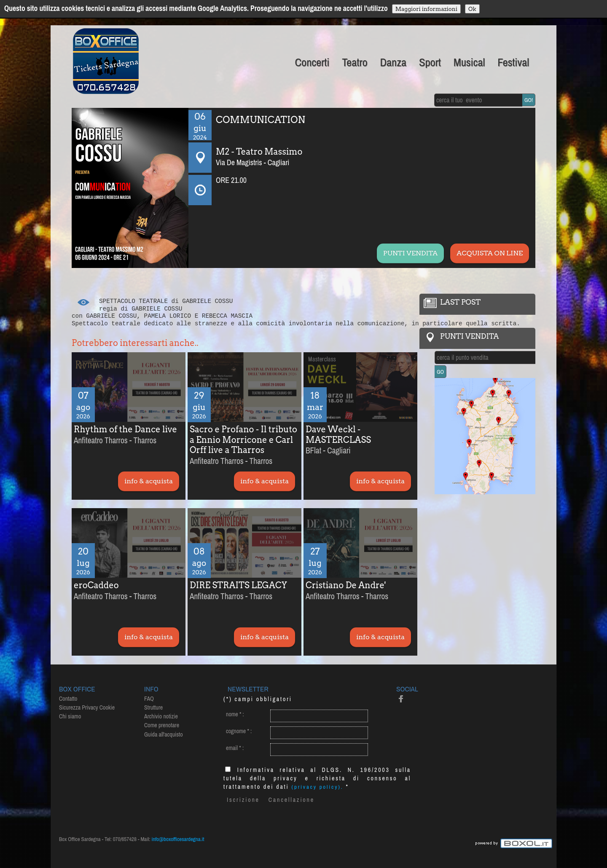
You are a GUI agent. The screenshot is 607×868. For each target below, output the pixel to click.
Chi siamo (70, 716)
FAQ (149, 699)
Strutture (153, 707)
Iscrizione (243, 800)
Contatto (68, 699)
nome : (235, 714)
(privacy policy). (318, 787)
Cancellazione (291, 800)
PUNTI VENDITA (410, 253)
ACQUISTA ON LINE (490, 253)
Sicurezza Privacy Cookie (87, 707)
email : (235, 748)
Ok (472, 9)
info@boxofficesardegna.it (178, 839)
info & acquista (149, 481)
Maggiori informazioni (426, 9)
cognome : (239, 731)
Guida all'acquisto (164, 734)
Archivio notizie (161, 716)
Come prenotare (162, 725)
